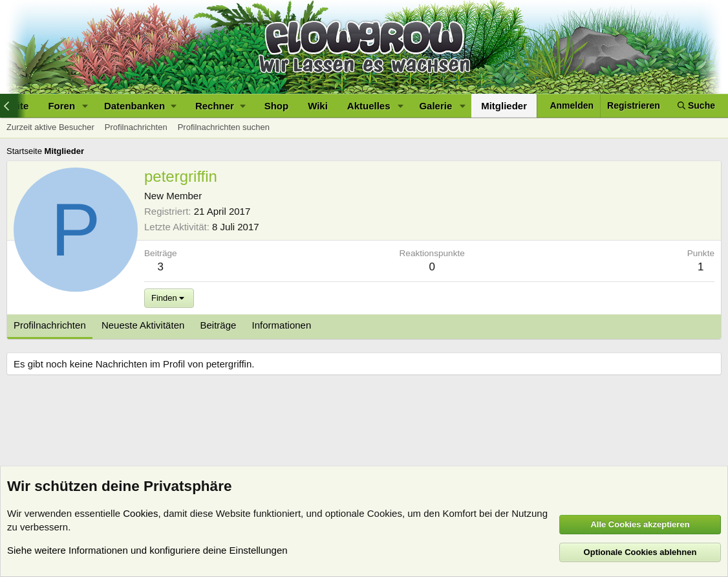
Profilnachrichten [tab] (50, 325)
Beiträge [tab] (219, 325)
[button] (85, 106)
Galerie (435, 106)
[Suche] (696, 106)
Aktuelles (369, 106)
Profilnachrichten (136, 127)
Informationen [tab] (282, 325)
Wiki (318, 106)
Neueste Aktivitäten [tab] (143, 325)
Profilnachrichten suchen (224, 127)
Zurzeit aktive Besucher (50, 127)
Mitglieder (504, 106)
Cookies (140, 513)
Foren (61, 106)
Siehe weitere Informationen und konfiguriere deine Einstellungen (147, 550)
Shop (277, 106)
